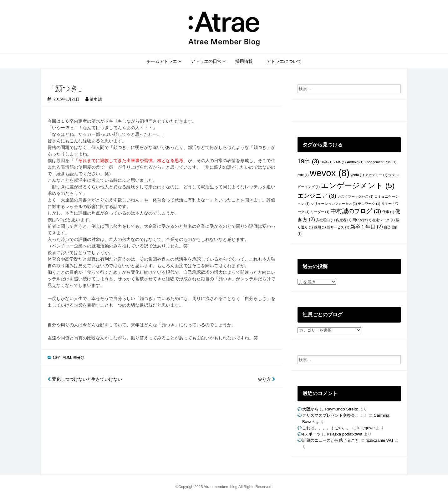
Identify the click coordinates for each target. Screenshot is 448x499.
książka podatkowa (345, 434)
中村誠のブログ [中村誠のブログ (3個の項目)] (356, 211)
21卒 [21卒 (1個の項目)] (340, 162)
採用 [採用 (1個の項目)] (320, 227)
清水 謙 (96, 99)
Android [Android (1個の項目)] (355, 162)
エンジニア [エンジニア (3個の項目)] (317, 196)
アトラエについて (284, 61)
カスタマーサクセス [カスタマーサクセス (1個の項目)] (356, 196)
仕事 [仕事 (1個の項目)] (388, 212)
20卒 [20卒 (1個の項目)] (326, 162)
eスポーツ (311, 434)
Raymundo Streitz (341, 409)
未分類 (79, 358)
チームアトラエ (162, 61)
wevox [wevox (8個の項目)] (330, 173)
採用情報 (244, 61)
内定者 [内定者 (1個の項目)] (344, 220)
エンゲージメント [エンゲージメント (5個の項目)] (358, 185)
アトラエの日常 (206, 61)
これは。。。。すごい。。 (327, 428)
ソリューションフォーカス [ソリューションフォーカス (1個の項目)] (334, 204)
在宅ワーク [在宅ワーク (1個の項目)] (383, 220)
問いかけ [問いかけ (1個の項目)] (362, 220)
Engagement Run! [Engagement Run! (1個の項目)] (381, 162)
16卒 (56, 358)
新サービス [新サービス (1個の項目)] (338, 227)
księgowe (366, 428)
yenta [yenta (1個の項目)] (357, 175)
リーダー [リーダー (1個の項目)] (320, 212)
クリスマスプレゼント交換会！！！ (335, 415)
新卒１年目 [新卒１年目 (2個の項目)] (367, 227)
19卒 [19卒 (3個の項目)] (308, 161)
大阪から (310, 409)
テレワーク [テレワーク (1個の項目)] (369, 204)
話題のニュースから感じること (331, 440)
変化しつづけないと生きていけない (85, 379)
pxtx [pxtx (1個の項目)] (303, 175)
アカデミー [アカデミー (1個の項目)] (376, 175)
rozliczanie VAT (379, 440)
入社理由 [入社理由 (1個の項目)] (325, 220)
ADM (67, 358)
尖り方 (267, 379)
